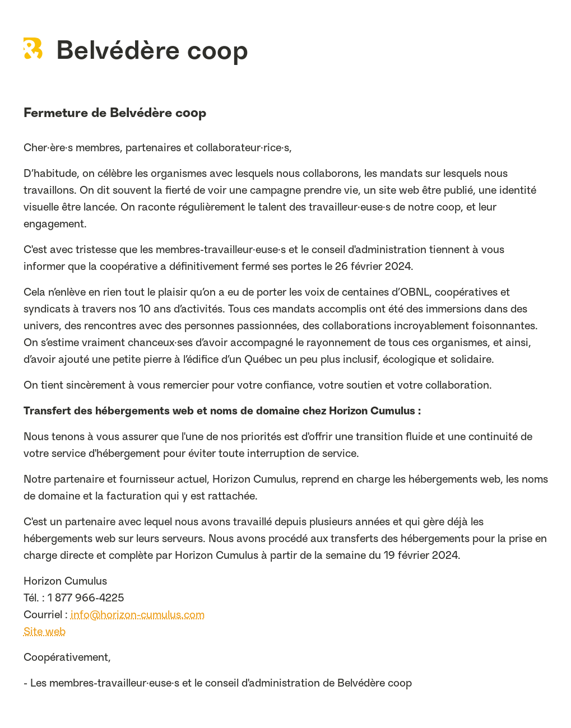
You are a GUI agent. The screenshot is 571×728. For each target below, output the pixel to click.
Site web (45, 632)
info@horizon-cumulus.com (138, 615)
